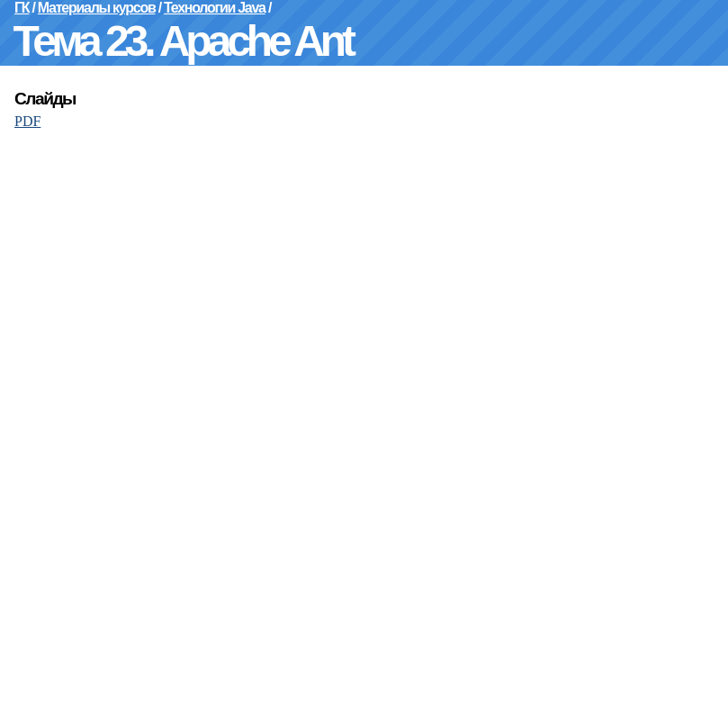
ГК (22, 8)
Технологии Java (215, 8)
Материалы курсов (97, 8)
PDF (27, 121)
